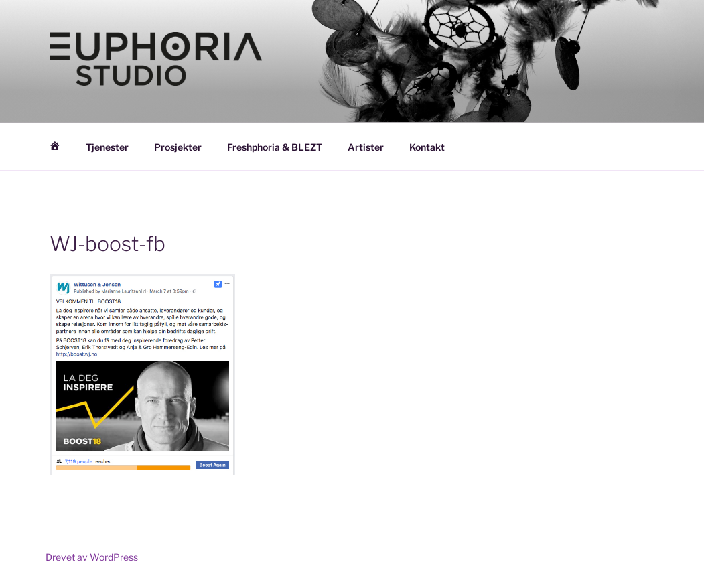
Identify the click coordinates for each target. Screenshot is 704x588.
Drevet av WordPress (92, 557)
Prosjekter (178, 147)
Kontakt (427, 147)
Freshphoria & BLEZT (275, 147)
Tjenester (107, 147)
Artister (366, 147)
